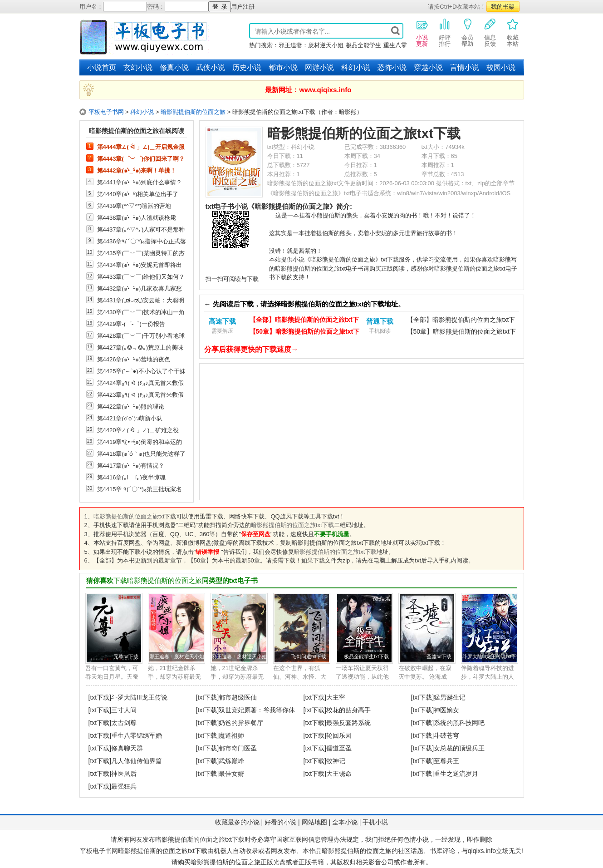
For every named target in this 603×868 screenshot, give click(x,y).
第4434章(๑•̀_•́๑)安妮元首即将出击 (140, 265)
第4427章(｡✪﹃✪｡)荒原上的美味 (140, 347)
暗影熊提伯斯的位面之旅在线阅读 (137, 131)
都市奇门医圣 (238, 748)
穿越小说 (428, 67)
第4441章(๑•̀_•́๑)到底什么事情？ (140, 182)
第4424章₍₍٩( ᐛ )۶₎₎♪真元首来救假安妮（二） (140, 383)
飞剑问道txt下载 (309, 656)
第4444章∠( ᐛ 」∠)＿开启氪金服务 (141, 147)
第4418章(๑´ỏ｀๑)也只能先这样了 (142, 454)
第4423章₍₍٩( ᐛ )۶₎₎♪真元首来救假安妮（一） (140, 395)
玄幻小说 (138, 67)
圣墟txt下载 (439, 656)
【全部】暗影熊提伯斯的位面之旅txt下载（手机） (461, 321)
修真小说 (174, 67)
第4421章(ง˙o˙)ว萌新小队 (130, 418)
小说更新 (422, 32)
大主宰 (336, 697)
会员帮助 (467, 32)
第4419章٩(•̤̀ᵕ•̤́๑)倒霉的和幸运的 (140, 442)
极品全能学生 (363, 45)
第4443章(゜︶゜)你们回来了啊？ (141, 158)
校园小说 (501, 67)
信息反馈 (490, 32)
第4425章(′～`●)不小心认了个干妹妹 (141, 371)
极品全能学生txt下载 (366, 656)
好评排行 (445, 32)
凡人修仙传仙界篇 (137, 761)
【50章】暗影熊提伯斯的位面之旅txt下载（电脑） (305, 333)
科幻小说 (356, 67)
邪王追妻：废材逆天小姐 (311, 45)
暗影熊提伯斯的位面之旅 (193, 112)
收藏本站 (513, 32)
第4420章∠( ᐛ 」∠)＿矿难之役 (138, 430)
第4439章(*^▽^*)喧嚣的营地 (134, 206)
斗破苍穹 (446, 735)
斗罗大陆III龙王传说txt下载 (492, 656)
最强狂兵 (124, 786)
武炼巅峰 (231, 761)
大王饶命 (339, 774)
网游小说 (319, 67)
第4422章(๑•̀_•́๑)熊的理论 (131, 406)
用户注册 (243, 7)
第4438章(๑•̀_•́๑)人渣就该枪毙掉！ (137, 217)
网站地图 (314, 822)
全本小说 (345, 822)
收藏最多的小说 (237, 822)
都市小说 (283, 67)
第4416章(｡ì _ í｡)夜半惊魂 (131, 477)
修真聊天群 (127, 748)
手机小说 (375, 822)
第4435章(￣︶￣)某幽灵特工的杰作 (141, 253)
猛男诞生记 (450, 697)
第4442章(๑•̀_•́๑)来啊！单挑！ (137, 170)
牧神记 (336, 761)
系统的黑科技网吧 (459, 723)
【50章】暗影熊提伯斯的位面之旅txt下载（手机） (461, 333)
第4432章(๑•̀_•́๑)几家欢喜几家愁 (140, 288)
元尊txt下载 (126, 656)
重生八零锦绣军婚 (137, 735)
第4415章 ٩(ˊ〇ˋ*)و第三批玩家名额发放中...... (140, 489)
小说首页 (102, 67)
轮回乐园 (339, 735)
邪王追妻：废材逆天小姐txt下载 (184, 656)
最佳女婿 (231, 774)
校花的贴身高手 (348, 710)
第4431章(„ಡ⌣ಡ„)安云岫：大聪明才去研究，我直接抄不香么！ (141, 300)
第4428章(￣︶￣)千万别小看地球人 (141, 335)
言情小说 (465, 67)
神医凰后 (124, 774)
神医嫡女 (446, 710)
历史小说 (247, 67)
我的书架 (503, 7)
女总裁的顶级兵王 (459, 748)
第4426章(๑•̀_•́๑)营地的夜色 (134, 359)
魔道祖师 (231, 735)
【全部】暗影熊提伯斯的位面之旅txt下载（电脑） (304, 321)
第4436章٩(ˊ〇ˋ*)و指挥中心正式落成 (142, 241)
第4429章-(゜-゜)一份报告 (131, 324)
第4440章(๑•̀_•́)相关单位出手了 (138, 194)
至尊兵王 (446, 761)
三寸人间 (124, 710)
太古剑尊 (124, 723)
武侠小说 (211, 67)
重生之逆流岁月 (456, 774)
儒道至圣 (339, 748)
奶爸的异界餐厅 (241, 723)
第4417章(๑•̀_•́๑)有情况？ (131, 465)
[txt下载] (100, 697)
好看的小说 (280, 822)
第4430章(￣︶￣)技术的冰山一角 (141, 312)
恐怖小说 (392, 67)
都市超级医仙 (238, 697)
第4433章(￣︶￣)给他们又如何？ (141, 276)
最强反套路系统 (348, 723)
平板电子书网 (106, 112)
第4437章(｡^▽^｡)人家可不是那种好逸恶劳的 (141, 229)
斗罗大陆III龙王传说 (139, 697)
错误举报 (207, 552)
